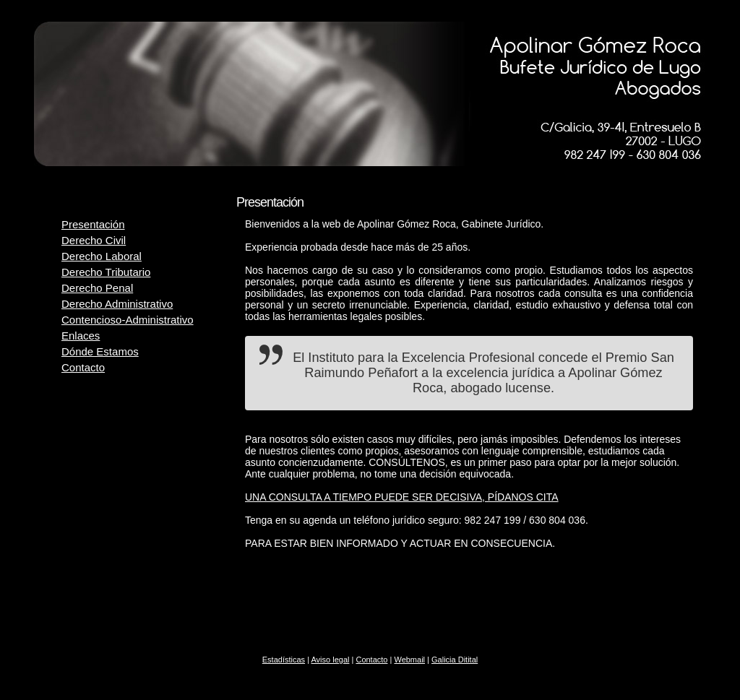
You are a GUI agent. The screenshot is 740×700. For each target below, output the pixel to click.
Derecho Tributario (106, 272)
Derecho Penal (97, 288)
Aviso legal (330, 660)
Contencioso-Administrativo (128, 320)
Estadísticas (284, 660)
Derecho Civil (94, 240)
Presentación (93, 224)
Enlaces (81, 336)
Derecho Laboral (102, 256)
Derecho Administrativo (117, 304)
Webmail (409, 660)
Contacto (83, 367)
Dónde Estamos (100, 351)
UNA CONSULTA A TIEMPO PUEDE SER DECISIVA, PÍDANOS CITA (402, 497)
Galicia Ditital (455, 660)
